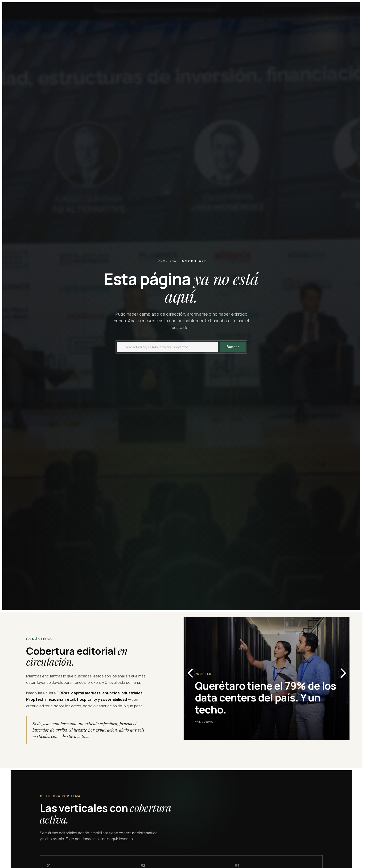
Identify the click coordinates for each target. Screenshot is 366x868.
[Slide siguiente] (343, 673)
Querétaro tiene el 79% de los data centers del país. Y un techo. (265, 698)
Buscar (233, 347)
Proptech (205, 674)
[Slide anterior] (190, 673)
